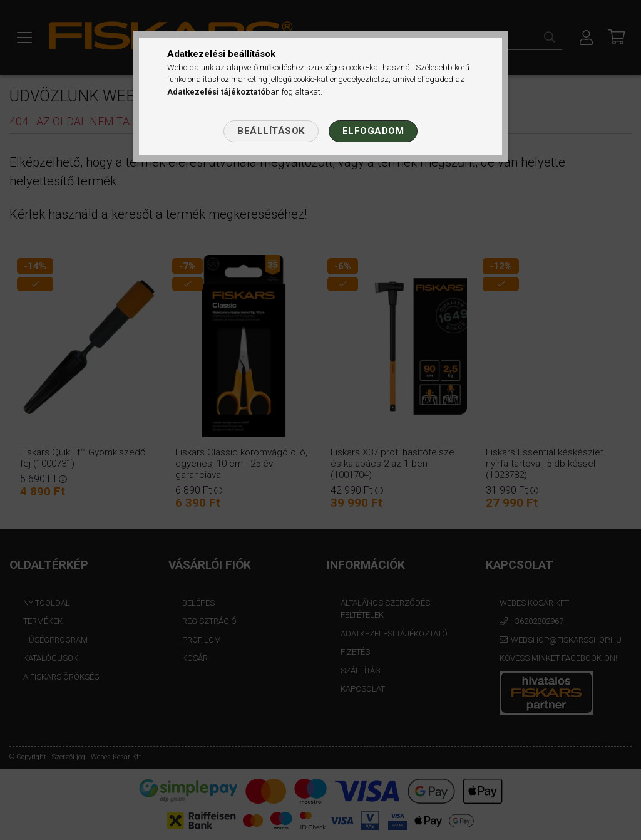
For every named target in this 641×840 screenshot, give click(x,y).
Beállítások (271, 131)
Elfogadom (373, 131)
